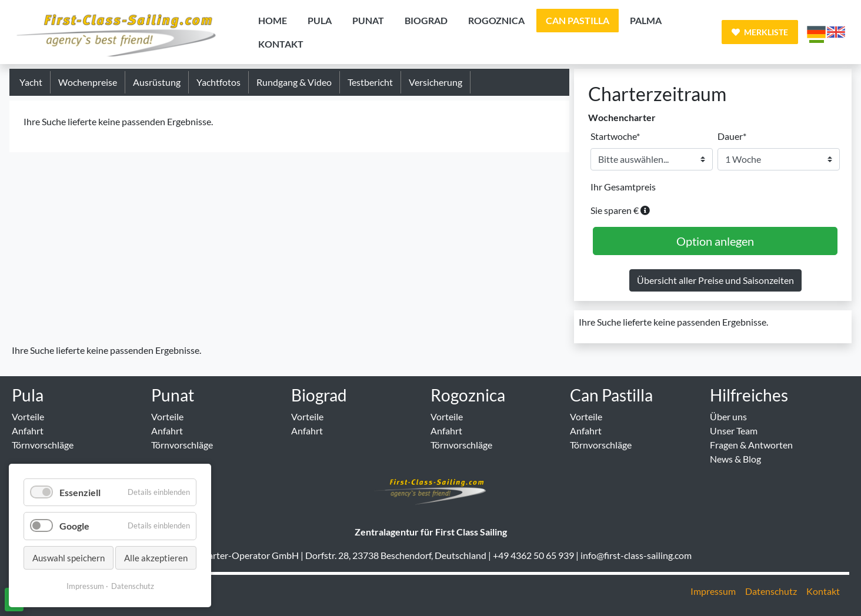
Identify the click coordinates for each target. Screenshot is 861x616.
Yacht (31, 82)
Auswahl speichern (69, 558)
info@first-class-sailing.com (636, 555)
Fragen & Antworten (751, 445)
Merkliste (760, 32)
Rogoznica (468, 395)
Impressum (85, 586)
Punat (173, 395)
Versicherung (435, 82)
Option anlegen (715, 241)
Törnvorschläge (43, 445)
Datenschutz (133, 586)
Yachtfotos (218, 82)
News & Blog (735, 459)
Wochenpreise (88, 82)
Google (74, 526)
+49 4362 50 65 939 (533, 555)
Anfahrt (28, 431)
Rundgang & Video (294, 82)
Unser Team (734, 431)
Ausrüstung (157, 82)
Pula (28, 395)
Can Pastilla (611, 395)
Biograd (319, 395)
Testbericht (370, 82)
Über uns (728, 416)
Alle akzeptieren (156, 558)
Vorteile (28, 416)
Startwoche (615, 135)
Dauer (732, 135)
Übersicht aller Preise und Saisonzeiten (715, 280)
